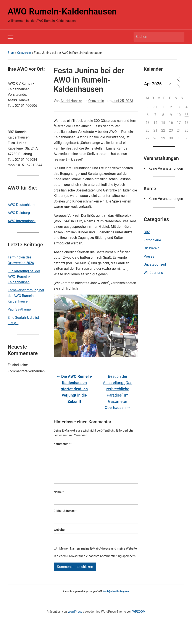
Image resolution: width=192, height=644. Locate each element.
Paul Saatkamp (19, 309)
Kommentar (63, 444)
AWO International (22, 221)
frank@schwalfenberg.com (116, 598)
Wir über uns (153, 273)
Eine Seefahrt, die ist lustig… (23, 320)
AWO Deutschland (21, 205)
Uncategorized (155, 264)
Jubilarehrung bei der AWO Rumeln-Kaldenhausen (24, 277)
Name (59, 499)
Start (11, 53)
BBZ (147, 232)
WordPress (75, 618)
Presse (149, 256)
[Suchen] (155, 37)
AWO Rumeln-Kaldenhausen (62, 12)
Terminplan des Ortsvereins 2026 (21, 260)
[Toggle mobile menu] (10, 37)
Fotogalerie (152, 240)
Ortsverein (24, 53)
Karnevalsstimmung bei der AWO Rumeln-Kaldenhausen (26, 296)
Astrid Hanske (71, 101)
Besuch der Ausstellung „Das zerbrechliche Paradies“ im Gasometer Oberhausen (118, 392)
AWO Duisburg (19, 213)
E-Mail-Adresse (65, 518)
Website (59, 537)
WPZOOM (139, 618)
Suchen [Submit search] (179, 37)
